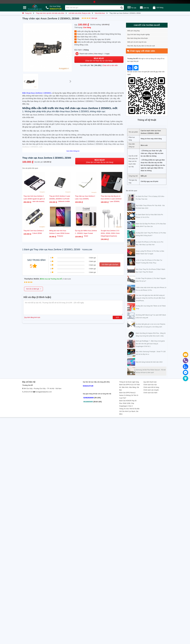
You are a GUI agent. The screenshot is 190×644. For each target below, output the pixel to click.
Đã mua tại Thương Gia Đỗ (51, 279)
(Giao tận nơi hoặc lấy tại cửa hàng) (99, 59)
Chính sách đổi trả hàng (151, 387)
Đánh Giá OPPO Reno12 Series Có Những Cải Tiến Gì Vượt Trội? (129, 395)
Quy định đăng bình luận (32, 317)
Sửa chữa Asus (100, 13)
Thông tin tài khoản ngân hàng (129, 382)
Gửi (117, 317)
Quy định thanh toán (150, 382)
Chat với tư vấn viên (110, 65)
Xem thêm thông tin (73, 151)
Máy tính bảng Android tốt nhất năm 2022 (149, 362)
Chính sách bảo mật (150, 385)
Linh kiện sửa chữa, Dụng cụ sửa (79, 13)
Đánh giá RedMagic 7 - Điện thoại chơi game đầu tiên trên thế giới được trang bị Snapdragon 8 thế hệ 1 (150, 344)
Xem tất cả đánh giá (34, 289)
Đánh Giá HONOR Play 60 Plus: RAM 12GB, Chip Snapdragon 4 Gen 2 (128, 403)
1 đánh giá (94, 18)
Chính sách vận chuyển (151, 390)
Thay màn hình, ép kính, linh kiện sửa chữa (50, 13)
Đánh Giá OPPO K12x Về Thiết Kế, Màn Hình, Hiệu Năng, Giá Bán (129, 387)
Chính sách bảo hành (150, 393)
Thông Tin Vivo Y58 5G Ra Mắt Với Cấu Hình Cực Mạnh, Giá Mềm (129, 411)
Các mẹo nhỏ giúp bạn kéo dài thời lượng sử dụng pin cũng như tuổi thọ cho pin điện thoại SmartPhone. (150, 298)
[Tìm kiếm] (122, 8)
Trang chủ (27, 13)
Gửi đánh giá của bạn (110, 264)
